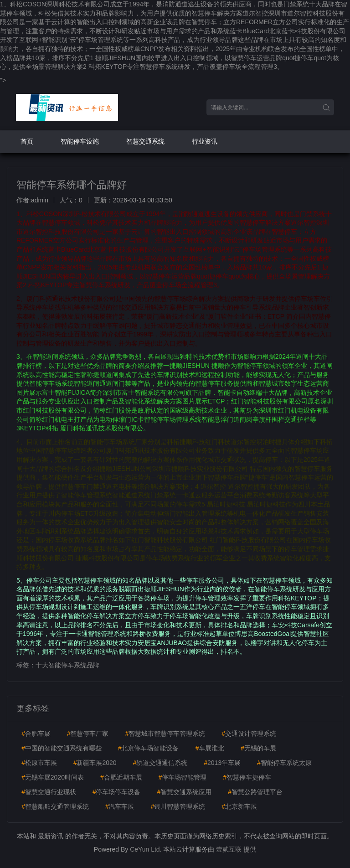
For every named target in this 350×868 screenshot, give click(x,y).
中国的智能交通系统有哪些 (62, 748)
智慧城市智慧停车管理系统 (165, 734)
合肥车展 (36, 734)
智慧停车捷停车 (247, 777)
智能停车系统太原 (284, 763)
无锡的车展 (258, 748)
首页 (27, 141)
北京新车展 (239, 806)
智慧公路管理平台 (255, 792)
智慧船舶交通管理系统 (55, 806)
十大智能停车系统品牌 (67, 665)
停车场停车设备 (117, 792)
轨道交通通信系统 (160, 763)
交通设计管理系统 (249, 734)
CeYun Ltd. (146, 849)
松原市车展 (39, 763)
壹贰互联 (229, 849)
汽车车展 (120, 806)
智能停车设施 (80, 141)
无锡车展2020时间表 (53, 777)
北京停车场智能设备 (149, 748)
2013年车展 (222, 763)
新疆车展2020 (95, 763)
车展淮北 (210, 748)
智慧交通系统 (145, 141)
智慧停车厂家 (88, 734)
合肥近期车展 (121, 777)
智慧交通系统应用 (184, 792)
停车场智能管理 (183, 777)
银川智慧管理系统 (178, 806)
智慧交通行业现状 (49, 792)
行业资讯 (205, 141)
